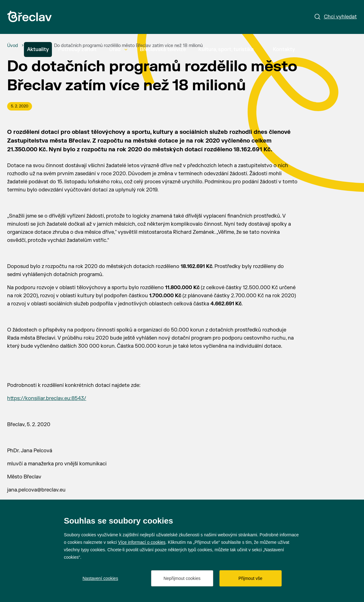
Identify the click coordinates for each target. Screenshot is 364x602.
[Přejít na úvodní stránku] (29, 16)
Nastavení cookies (100, 578)
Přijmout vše (250, 578)
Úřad (118, 49)
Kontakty (284, 49)
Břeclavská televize (163, 49)
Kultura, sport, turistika (229, 49)
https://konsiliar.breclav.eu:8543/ (47, 398)
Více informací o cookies (142, 542)
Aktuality (38, 49)
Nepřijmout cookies (182, 578)
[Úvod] (13, 46)
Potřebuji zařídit (77, 49)
